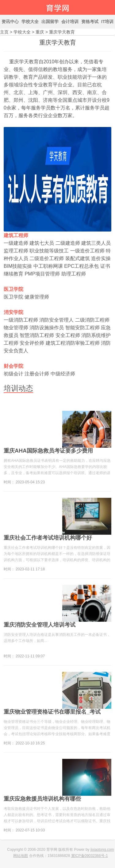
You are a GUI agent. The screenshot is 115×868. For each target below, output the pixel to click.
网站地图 (21, 856)
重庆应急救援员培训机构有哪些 (42, 799)
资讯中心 (10, 22)
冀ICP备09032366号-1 (90, 856)
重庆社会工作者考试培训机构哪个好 (48, 538)
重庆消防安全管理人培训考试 (40, 625)
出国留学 (50, 22)
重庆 (40, 32)
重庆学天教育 (62, 32)
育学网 (57, 7)
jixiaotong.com (102, 850)
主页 (4, 32)
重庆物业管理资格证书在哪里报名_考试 (52, 712)
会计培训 (70, 22)
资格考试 (90, 22)
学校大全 (30, 22)
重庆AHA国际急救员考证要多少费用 (48, 451)
